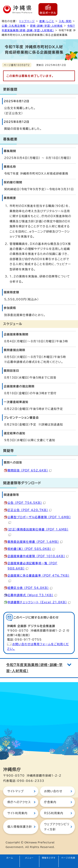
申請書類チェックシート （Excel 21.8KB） (39, 602)
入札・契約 (65, 21)
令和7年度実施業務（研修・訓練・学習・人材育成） (34, 668)
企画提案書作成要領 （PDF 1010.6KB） (38, 556)
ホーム (10, 858)
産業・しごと (47, 21)
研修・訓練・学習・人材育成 (46, 26)
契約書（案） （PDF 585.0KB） (31, 549)
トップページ (27, 21)
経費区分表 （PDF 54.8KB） (30, 588)
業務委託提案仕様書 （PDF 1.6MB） (35, 542)
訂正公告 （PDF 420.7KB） (30, 510)
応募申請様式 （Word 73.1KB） (32, 595)
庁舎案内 (50, 802)
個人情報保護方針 (20, 827)
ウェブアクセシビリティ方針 (57, 827)
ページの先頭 (68, 858)
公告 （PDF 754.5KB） (27, 503)
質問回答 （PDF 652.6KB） (30, 470)
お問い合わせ (53, 791)
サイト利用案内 (17, 813)
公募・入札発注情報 (14, 26)
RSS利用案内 (54, 813)
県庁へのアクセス (19, 802)
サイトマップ (15, 791)
